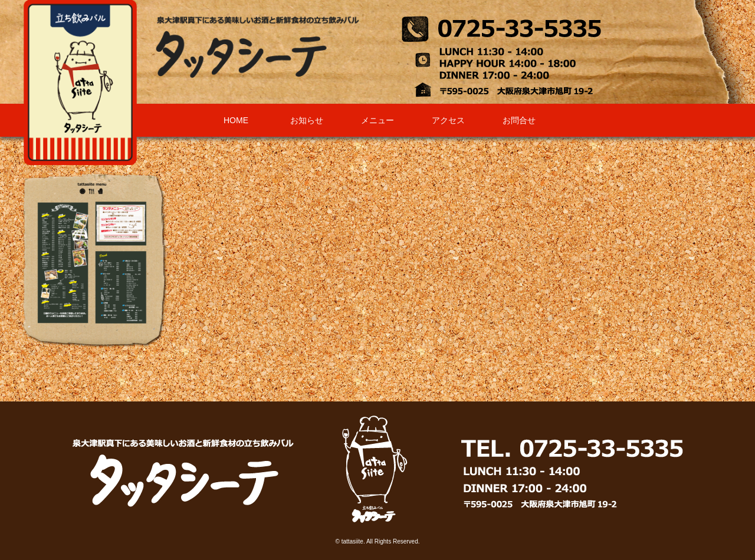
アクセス (448, 120)
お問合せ (519, 120)
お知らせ (307, 120)
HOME (236, 120)
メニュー (377, 120)
